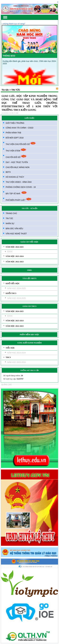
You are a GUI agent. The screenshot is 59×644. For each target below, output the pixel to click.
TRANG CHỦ (11, 213)
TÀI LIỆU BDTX (29, 278)
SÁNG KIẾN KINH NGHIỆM (29, 343)
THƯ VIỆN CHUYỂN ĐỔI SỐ (21, 143)
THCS (8, 357)
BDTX (8, 172)
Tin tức (5, 90)
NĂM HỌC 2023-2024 (15, 256)
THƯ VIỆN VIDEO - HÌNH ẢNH (19, 182)
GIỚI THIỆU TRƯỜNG (15, 123)
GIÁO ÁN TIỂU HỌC (29, 242)
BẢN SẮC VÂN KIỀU (14, 229)
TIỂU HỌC (10, 348)
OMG (30, 270)
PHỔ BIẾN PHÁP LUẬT (19, 199)
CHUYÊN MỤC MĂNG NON (18, 167)
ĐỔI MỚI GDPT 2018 (15, 138)
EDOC (10, 252)
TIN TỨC (9, 218)
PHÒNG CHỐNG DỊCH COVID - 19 (21, 187)
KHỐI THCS (11, 293)
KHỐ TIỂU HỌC (13, 283)
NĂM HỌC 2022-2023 (15, 262)
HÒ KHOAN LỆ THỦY (15, 177)
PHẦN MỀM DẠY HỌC (30, 335)
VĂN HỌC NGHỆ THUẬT (16, 234)
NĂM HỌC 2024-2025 (15, 247)
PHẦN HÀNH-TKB (13, 133)
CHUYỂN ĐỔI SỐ (16, 156)
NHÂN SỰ (10, 224)
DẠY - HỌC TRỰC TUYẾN (17, 162)
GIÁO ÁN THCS (30, 306)
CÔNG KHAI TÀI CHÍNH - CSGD (20, 128)
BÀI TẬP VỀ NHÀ (16, 193)
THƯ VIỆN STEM (16, 150)
